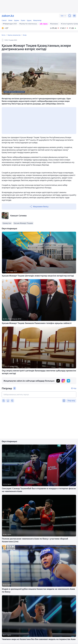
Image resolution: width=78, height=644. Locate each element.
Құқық (29, 20)
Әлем (10, 20)
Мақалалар (37, 20)
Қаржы (17, 20)
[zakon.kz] (8, 16)
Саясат (4, 20)
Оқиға (23, 20)
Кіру (75, 388)
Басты (4, 35)
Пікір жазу (71, 401)
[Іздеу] (70, 16)
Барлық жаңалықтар (14, 35)
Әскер (25, 35)
